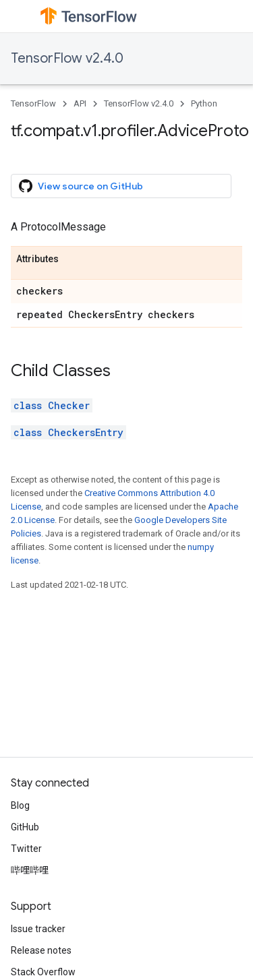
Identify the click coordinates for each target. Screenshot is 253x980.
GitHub (25, 827)
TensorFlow (33, 103)
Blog (20, 805)
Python (204, 103)
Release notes (41, 950)
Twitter (26, 849)
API (80, 103)
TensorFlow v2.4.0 (67, 58)
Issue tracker (38, 929)
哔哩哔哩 (30, 870)
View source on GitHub (81, 186)
